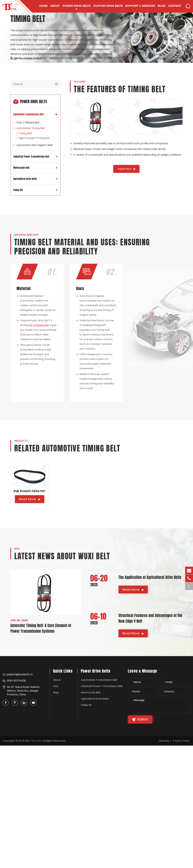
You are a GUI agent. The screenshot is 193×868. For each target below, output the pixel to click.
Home (18, 58)
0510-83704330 (14, 681)
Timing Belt (127, 58)
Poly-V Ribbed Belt (26, 123)
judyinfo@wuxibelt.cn (18, 674)
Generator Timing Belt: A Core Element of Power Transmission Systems (41, 628)
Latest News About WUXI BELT (62, 556)
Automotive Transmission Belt (68, 58)
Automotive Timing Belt (103, 58)
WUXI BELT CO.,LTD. (30, 741)
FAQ (56, 686)
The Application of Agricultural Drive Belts (150, 577)
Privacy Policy (181, 741)
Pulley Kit (35, 190)
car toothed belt (39, 325)
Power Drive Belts (35, 58)
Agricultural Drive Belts (35, 179)
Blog (56, 692)
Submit (140, 720)
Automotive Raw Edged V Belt (33, 145)
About (57, 680)
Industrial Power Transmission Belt (35, 156)
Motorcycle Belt (35, 168)
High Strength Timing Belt (34, 138)
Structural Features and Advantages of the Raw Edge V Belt (150, 618)
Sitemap (164, 741)
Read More (30, 499)
